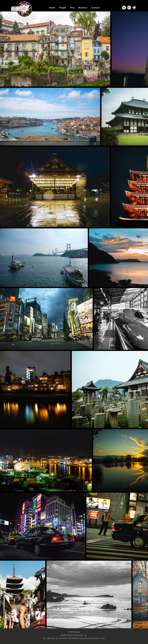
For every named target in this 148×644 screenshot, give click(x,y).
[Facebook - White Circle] (124, 8)
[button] (63, 8)
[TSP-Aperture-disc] (134, 8)
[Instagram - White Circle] (129, 8)
